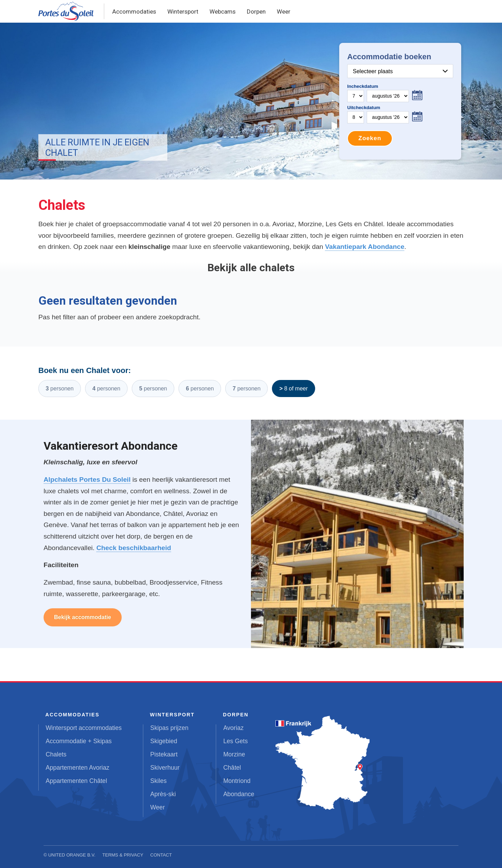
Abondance (239, 794)
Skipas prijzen (169, 728)
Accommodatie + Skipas (79, 741)
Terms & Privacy (123, 855)
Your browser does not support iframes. (400, 101)
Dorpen (256, 12)
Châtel (232, 768)
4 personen (106, 389)
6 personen (200, 389)
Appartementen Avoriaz (78, 768)
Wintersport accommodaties (84, 728)
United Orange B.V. (72, 855)
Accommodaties (134, 12)
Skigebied (164, 741)
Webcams (223, 12)
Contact (161, 855)
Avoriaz (233, 728)
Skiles (158, 781)
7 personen (246, 389)
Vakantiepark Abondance (365, 247)
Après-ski (163, 794)
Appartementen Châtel (76, 781)
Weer (284, 12)
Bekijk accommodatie (83, 617)
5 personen (153, 389)
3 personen (60, 389)
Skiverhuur (165, 768)
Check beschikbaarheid (134, 548)
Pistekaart (164, 754)
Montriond (237, 781)
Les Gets (235, 741)
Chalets (56, 754)
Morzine (234, 754)
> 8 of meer (293, 389)
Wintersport (183, 12)
